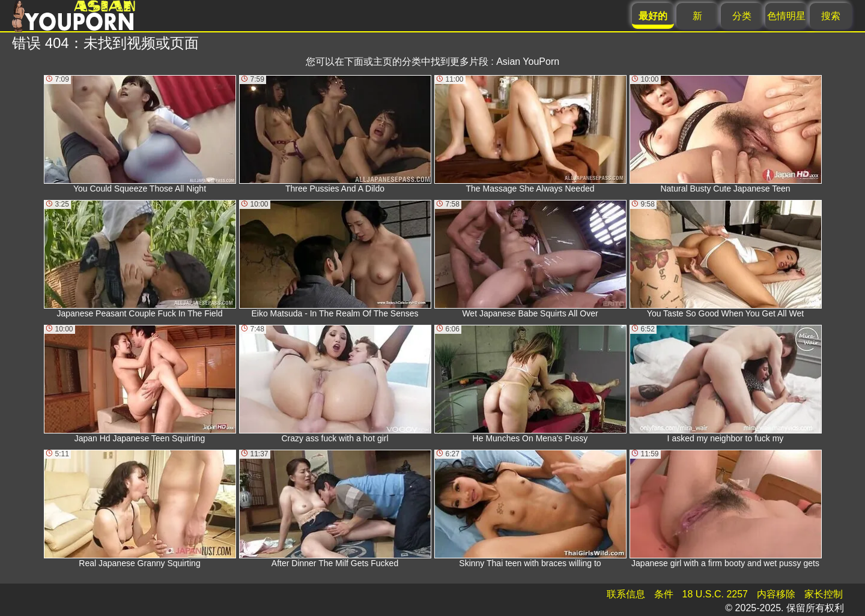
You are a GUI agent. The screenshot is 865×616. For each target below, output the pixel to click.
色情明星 (786, 16)
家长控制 (824, 594)
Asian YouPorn (528, 62)
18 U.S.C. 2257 (715, 594)
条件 (664, 594)
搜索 (831, 16)
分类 (742, 16)
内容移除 (776, 594)
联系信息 (626, 594)
